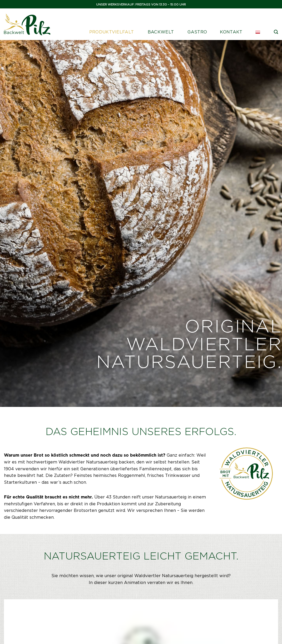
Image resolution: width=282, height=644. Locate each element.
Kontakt (231, 32)
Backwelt (161, 32)
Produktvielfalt (112, 32)
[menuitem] (258, 32)
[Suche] (276, 32)
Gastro (197, 32)
